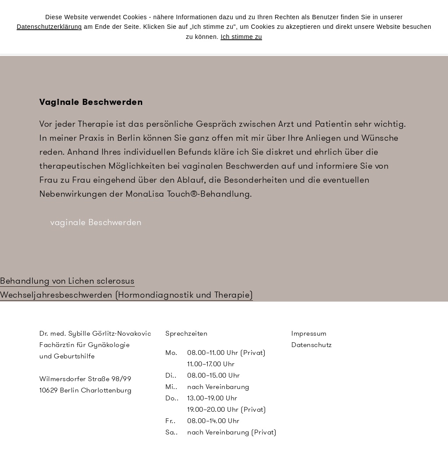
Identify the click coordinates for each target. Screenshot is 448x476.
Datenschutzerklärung (49, 27)
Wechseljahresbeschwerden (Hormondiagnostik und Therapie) (126, 295)
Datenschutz (312, 345)
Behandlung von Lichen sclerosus (67, 281)
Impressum (309, 333)
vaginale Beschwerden (96, 222)
